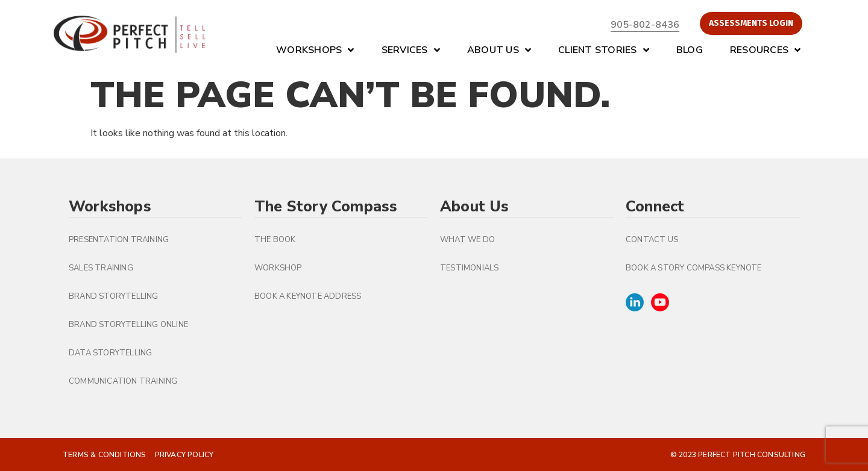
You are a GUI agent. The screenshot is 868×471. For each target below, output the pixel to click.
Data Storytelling (110, 353)
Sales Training (101, 268)
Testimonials (469, 268)
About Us (499, 50)
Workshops (315, 50)
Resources (766, 50)
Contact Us (652, 240)
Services (411, 50)
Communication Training (123, 381)
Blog (690, 50)
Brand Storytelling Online (128, 325)
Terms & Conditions (105, 455)
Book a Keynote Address (308, 296)
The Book (275, 240)
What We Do (467, 240)
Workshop (278, 268)
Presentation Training (119, 240)
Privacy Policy (184, 455)
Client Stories (604, 50)
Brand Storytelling (114, 296)
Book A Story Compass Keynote (694, 268)
